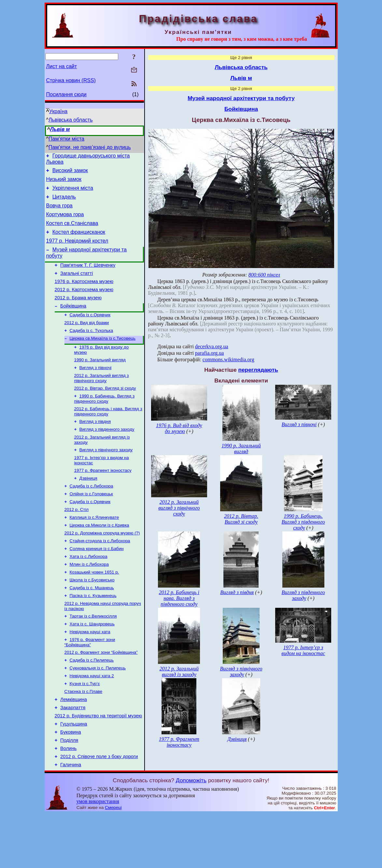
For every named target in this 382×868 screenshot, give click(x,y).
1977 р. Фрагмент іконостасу (103, 498)
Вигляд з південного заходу (107, 454)
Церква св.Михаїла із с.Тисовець (103, 358)
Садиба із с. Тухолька (92, 349)
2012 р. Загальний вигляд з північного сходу (102, 400)
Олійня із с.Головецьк (91, 524)
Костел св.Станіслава (72, 231)
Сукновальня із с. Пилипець (98, 711)
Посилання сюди (66, 94)
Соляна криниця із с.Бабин (97, 583)
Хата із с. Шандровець (92, 664)
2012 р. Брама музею (78, 313)
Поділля (69, 791)
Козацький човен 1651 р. (94, 608)
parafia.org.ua (210, 353)
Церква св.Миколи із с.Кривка (99, 557)
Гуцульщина (74, 773)
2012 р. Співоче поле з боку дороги (99, 810)
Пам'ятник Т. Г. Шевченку (88, 277)
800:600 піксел (264, 275)
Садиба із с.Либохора (92, 515)
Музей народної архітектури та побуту (241, 98)
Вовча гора (59, 211)
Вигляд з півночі (96, 389)
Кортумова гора (65, 221)
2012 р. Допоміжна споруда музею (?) (102, 566)
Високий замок (70, 172)
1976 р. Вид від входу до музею (179, 428)
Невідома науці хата (90, 673)
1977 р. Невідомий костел (77, 251)
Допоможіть (191, 834)
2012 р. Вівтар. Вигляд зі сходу (105, 411)
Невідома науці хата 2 (92, 720)
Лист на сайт (62, 66)
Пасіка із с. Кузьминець (93, 634)
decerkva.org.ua (212, 346)
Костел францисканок (79, 241)
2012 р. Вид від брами (87, 341)
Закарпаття (73, 755)
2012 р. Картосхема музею (84, 304)
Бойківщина (73, 322)
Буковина (71, 782)
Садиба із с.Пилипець (92, 703)
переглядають (258, 370)
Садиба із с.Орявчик (90, 332)
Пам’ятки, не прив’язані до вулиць (90, 147)
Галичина (71, 819)
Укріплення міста (73, 192)
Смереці (113, 862)
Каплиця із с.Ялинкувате (94, 549)
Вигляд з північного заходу (106, 476)
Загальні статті (77, 286)
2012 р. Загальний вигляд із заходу (179, 672)
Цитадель (64, 202)
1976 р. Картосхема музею (84, 295)
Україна (58, 111)
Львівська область (71, 120)
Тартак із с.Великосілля (93, 656)
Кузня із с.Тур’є (85, 728)
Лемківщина (74, 746)
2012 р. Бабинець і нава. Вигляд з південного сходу (108, 435)
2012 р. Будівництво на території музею (99, 764)
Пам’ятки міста (66, 139)
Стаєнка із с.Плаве (84, 737)
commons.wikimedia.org (228, 359)
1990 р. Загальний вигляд (100, 380)
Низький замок (64, 182)
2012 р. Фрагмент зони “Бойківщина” (101, 694)
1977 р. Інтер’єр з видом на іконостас (303, 650)
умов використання (98, 855)
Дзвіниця (88, 507)
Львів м (60, 129)
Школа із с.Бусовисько (92, 617)
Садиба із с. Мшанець (92, 625)
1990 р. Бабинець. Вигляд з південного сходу (105, 422)
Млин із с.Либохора (89, 600)
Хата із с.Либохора (89, 591)
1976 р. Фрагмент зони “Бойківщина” (90, 684)
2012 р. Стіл (77, 540)
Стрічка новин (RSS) (71, 80)
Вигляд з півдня (95, 446)
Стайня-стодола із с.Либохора (100, 574)
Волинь (68, 801)
